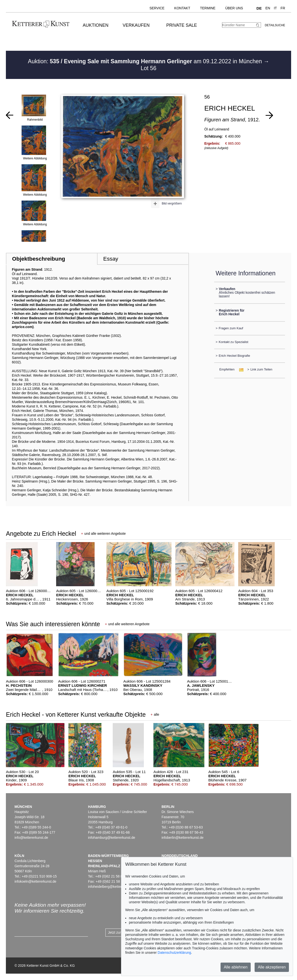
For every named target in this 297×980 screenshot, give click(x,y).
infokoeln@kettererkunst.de (35, 881)
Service (157, 8)
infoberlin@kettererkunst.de (182, 838)
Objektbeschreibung (38, 259)
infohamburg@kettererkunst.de (111, 838)
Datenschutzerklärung (174, 953)
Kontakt (182, 8)
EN (268, 8)
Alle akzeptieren (272, 967)
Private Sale (181, 25)
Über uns (234, 8)
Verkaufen (136, 25)
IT (275, 8)
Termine (208, 8)
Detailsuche (275, 25)
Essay (111, 259)
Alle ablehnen (236, 967)
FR (283, 8)
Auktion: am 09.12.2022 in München (146, 61)
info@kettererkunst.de (31, 838)
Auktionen (96, 25)
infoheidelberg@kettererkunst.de (113, 887)
